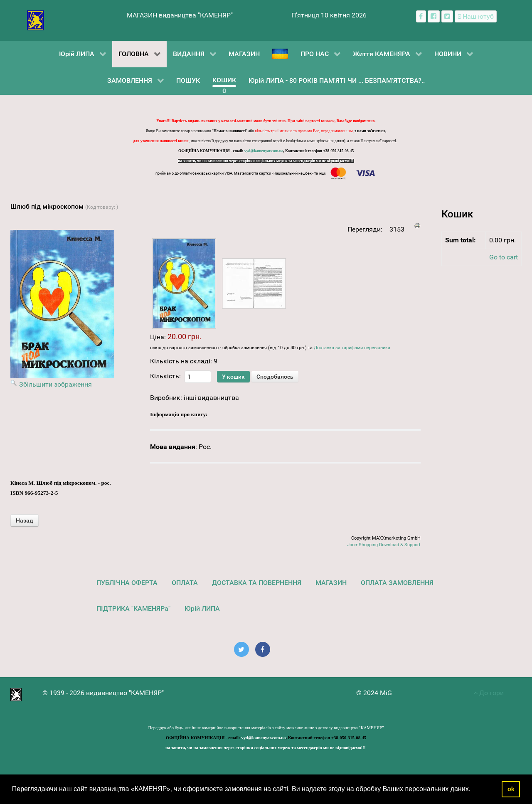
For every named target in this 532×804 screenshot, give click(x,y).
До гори (489, 693)
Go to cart (504, 257)
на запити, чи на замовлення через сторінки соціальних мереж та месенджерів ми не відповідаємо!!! (266, 161)
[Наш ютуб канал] (476, 16)
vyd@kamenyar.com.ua (264, 151)
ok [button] (511, 789)
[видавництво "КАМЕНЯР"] (36, 20)
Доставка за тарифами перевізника (352, 348)
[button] (474, 790)
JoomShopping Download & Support (384, 545)
